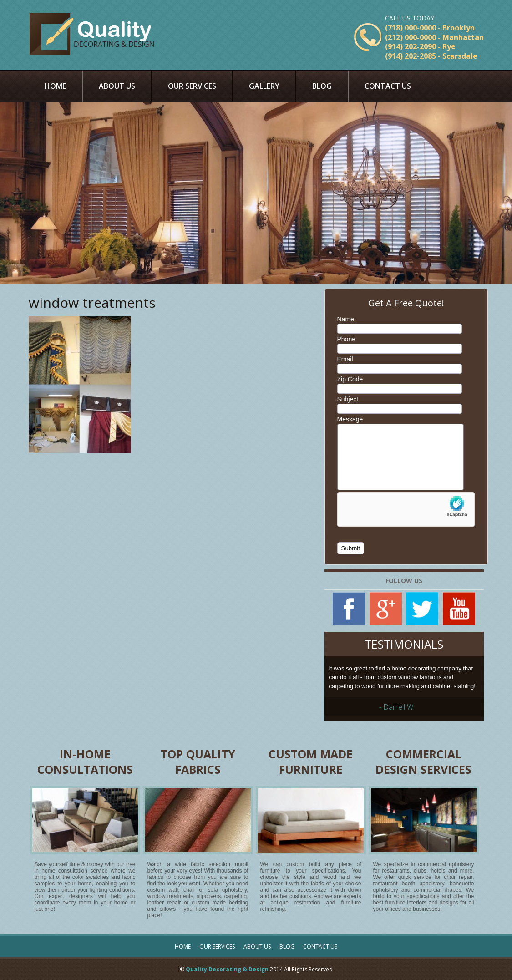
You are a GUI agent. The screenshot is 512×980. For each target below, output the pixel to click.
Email (345, 359)
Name (346, 319)
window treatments (92, 302)
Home (55, 86)
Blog (322, 86)
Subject (348, 399)
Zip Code (350, 379)
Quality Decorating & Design (227, 969)
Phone (346, 339)
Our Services (192, 86)
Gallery (264, 86)
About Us (117, 86)
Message (350, 419)
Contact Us (388, 86)
